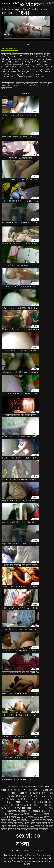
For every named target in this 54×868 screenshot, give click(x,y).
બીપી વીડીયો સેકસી (28, 855)
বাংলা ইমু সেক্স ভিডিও (43, 820)
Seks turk (16, 861)
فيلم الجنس (6, 861)
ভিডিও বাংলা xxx (9, 88)
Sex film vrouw (43, 855)
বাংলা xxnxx (33, 811)
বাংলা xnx (37, 808)
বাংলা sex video (40, 802)
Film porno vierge (12, 855)
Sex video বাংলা (30, 858)
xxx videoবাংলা (28, 793)
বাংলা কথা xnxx (26, 826)
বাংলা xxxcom (27, 820)
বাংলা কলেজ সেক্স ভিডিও (38, 829)
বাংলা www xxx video (21, 808)
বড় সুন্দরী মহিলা (32, 83)
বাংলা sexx (32, 805)
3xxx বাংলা (6, 787)
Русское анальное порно (32, 861)
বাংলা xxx (43, 811)
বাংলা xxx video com (33, 814)
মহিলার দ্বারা (43, 85)
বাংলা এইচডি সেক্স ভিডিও (12, 823)
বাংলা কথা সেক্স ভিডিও (17, 829)
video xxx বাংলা (20, 787)
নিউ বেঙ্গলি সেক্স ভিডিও (39, 799)
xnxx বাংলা (28, 790)
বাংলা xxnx (22, 811)
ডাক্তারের (20, 83)
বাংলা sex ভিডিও (18, 805)
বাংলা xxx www (35, 817)
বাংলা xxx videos (19, 817)
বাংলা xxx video (16, 814)
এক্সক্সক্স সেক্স (21, 796)
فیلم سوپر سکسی (45, 858)
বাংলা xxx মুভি (14, 820)
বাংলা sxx (42, 805)
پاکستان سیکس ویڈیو (10, 858)
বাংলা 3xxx (15, 802)
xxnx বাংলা (39, 790)
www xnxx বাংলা (35, 787)
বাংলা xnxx (47, 808)
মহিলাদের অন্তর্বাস (29, 85)
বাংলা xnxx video (9, 811)
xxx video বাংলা (14, 793)
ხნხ (21, 858)
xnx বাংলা (17, 790)
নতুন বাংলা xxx (23, 799)
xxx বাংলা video (42, 793)
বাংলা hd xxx (26, 802)
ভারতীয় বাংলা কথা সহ (12, 85)
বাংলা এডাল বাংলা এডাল (36, 823)
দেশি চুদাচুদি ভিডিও (38, 796)
